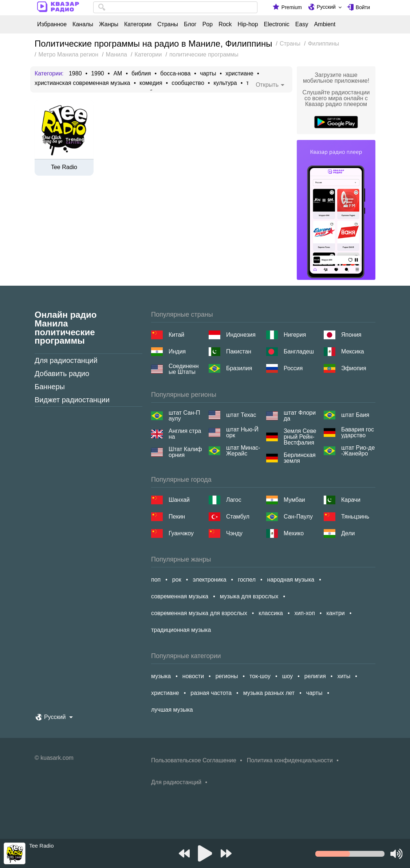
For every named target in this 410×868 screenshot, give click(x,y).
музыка (161, 676)
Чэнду (234, 533)
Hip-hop (248, 24)
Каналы (83, 24)
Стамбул (238, 517)
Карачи (351, 500)
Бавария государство (358, 433)
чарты (208, 74)
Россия (293, 368)
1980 (75, 74)
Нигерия (295, 335)
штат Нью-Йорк (242, 433)
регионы (227, 676)
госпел (247, 580)
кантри (335, 613)
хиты (344, 676)
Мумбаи (294, 500)
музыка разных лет (269, 693)
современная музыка (180, 596)
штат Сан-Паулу (184, 416)
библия (141, 74)
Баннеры (50, 387)
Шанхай (179, 500)
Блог (190, 24)
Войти (363, 7)
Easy (302, 24)
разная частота (211, 693)
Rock (225, 24)
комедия (151, 83)
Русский (326, 7)
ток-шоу (260, 676)
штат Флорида (300, 416)
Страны (168, 24)
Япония (351, 335)
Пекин (177, 517)
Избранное (52, 24)
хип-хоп (305, 613)
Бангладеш (299, 351)
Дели (348, 533)
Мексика (353, 351)
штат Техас (241, 415)
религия (315, 676)
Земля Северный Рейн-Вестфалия (300, 437)
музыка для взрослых (249, 596)
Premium (292, 7)
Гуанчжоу (181, 533)
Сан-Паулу (298, 517)
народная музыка (291, 580)
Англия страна (185, 434)
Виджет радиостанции (72, 400)
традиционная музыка (181, 630)
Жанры (109, 24)
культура (225, 83)
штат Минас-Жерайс (243, 451)
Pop (208, 24)
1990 (98, 74)
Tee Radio (64, 167)
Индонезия (241, 335)
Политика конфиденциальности (290, 760)
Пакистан (239, 351)
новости (193, 676)
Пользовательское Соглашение (194, 760)
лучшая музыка (172, 710)
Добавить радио (62, 374)
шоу (288, 676)
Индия (177, 351)
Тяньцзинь (355, 517)
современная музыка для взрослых (199, 613)
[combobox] (175, 7)
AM (118, 74)
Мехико (294, 533)
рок (177, 580)
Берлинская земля (300, 458)
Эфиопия (354, 368)
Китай (176, 335)
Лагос (234, 500)
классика (271, 613)
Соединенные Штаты (184, 369)
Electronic (277, 24)
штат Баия (355, 415)
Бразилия (239, 368)
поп (156, 580)
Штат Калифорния (185, 452)
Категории (138, 24)
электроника (209, 580)
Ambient (325, 24)
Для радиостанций (66, 360)
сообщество (188, 83)
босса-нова (175, 74)
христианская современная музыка (82, 83)
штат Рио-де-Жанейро (358, 451)
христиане (239, 74)
